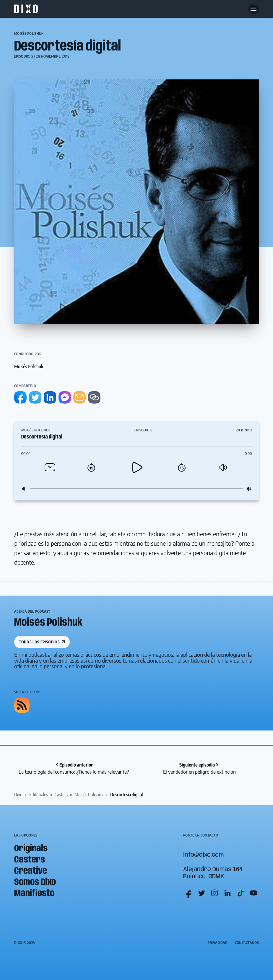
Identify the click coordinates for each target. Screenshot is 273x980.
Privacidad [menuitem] (218, 943)
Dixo (18, 795)
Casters (61, 795)
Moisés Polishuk (29, 34)
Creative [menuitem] (31, 871)
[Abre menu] (253, 9)
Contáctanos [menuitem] (247, 943)
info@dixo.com (203, 855)
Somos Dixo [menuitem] (35, 882)
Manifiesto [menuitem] (34, 894)
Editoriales (39, 795)
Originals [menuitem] (31, 849)
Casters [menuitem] (30, 860)
